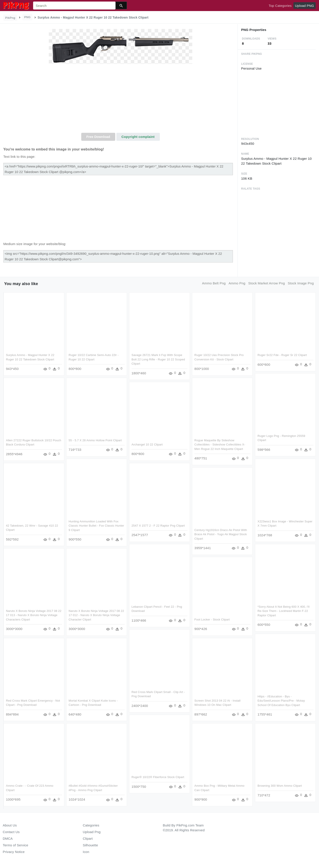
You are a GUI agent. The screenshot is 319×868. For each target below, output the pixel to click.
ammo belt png (214, 283)
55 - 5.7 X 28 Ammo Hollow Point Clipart (95, 440)
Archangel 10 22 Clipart (147, 445)
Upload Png (92, 832)
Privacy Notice (14, 852)
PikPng (10, 18)
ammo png (237, 283)
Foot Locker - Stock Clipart (212, 620)
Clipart (88, 838)
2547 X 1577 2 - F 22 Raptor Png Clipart (158, 526)
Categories (91, 825)
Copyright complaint (138, 137)
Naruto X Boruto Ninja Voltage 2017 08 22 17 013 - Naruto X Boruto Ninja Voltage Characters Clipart (34, 615)
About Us (10, 825)
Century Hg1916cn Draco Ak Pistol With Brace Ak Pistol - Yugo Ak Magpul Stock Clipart (221, 534)
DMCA (8, 838)
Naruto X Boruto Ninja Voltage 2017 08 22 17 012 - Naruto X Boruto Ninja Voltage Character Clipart (96, 615)
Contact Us (11, 832)
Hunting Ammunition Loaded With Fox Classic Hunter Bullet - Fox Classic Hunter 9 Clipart (96, 526)
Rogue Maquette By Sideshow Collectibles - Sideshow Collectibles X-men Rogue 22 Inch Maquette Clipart (220, 445)
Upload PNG (304, 6)
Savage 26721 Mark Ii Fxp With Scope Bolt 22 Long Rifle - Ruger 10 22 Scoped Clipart (158, 359)
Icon (86, 852)
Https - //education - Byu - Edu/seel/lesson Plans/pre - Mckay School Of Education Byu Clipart (281, 700)
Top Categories (280, 6)
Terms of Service (16, 845)
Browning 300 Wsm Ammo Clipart (279, 786)
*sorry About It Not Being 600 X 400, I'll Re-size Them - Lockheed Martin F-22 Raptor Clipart (283, 611)
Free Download (98, 137)
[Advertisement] (121, 100)
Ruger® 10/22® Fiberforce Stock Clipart (158, 777)
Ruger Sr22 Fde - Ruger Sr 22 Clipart (282, 355)
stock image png (301, 283)
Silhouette (90, 845)
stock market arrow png (267, 283)
